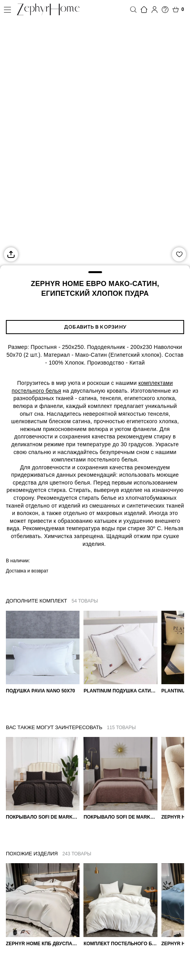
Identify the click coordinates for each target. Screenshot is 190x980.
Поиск (133, 10)
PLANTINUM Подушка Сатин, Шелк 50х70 (120, 691)
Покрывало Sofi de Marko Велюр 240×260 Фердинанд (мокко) (120, 817)
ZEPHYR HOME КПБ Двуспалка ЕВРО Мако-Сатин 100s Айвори (43, 944)
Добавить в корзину (95, 327)
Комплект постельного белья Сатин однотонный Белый (120, 944)
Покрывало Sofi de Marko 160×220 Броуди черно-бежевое (43, 817)
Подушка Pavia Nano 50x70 (41, 691)
